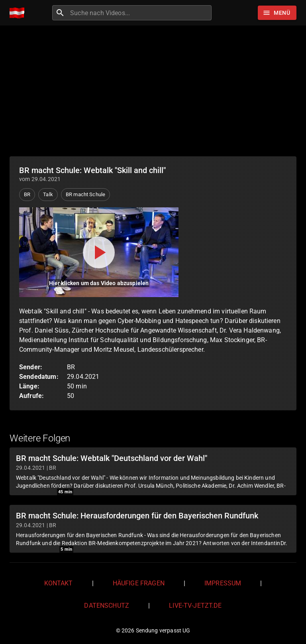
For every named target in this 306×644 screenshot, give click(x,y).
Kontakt (59, 583)
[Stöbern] (277, 13)
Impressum (223, 583)
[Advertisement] (153, 91)
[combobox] (140, 13)
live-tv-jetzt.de (195, 606)
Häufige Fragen (139, 583)
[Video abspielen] (99, 252)
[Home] (19, 13)
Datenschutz (107, 606)
